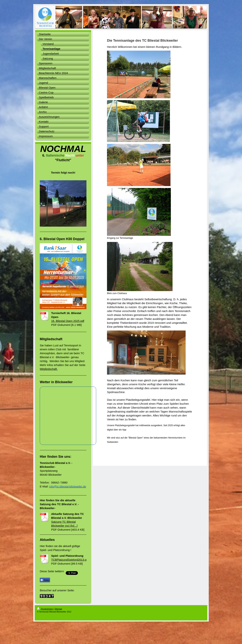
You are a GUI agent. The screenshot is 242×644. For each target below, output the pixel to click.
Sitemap (58, 609)
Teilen (45, 580)
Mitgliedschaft (48, 369)
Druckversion (45, 609)
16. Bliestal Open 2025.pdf (68, 321)
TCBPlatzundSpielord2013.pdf (70, 560)
